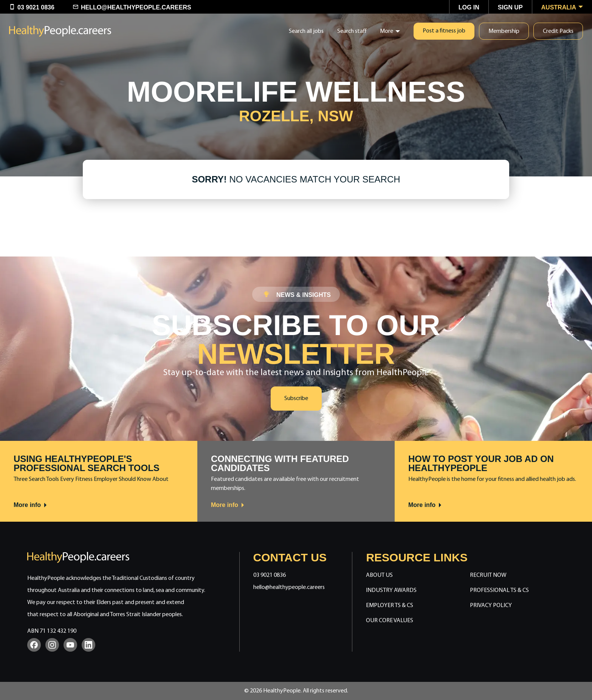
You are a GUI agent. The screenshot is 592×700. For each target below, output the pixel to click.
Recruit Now (488, 575)
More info (31, 505)
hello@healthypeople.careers (289, 587)
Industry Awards (391, 590)
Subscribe (296, 399)
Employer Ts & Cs (390, 606)
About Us (379, 575)
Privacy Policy (491, 606)
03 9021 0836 (270, 575)
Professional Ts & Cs (499, 590)
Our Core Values (390, 621)
